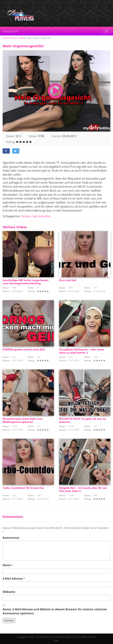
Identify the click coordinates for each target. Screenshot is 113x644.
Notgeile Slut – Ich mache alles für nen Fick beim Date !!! (83, 490)
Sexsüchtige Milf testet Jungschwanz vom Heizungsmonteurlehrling (26, 282)
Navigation (11, 31)
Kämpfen (45, 216)
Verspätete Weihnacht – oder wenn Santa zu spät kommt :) (82, 351)
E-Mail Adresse (13, 579)
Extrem (26, 216)
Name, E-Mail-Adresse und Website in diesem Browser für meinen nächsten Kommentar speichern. (55, 611)
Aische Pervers (10, 38)
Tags (56, 640)
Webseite (9, 592)
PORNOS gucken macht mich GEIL (24, 350)
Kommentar (11, 538)
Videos (22, 38)
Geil (35, 216)
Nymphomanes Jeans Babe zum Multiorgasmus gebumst (22, 421)
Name (7, 565)
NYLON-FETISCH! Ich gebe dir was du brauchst (83, 421)
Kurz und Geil (68, 280)
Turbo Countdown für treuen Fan (23, 488)
